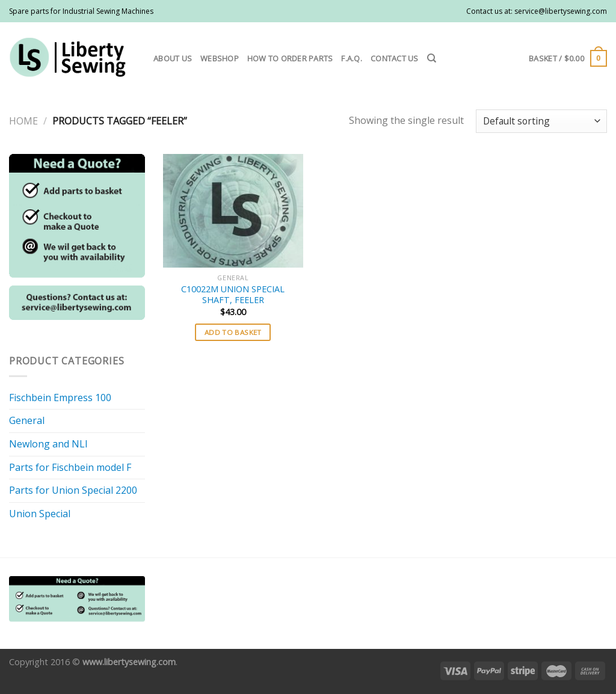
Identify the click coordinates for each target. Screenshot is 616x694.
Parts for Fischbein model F (70, 467)
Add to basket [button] (233, 332)
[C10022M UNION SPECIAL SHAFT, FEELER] (233, 211)
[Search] (432, 58)
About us (173, 58)
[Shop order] (541, 121)
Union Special (40, 514)
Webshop (220, 58)
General (27, 420)
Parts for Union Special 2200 (73, 490)
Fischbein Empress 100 (60, 398)
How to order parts (290, 58)
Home (23, 121)
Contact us (395, 58)
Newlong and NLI (48, 444)
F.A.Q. (352, 58)
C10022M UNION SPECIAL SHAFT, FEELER (233, 295)
